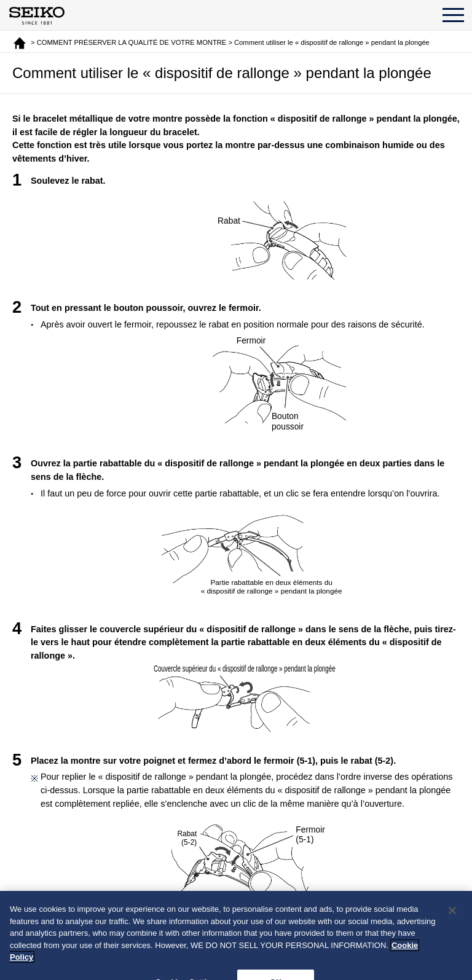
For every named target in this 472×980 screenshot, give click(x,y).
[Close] (452, 917)
